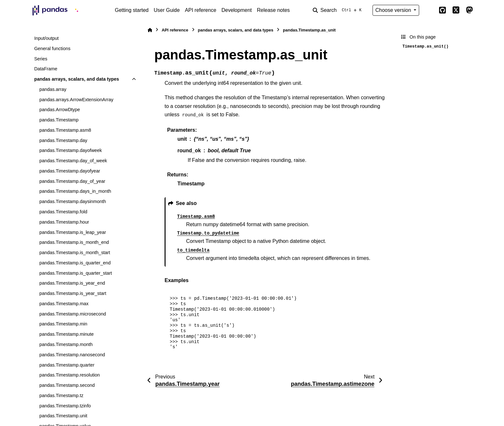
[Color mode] (429, 10)
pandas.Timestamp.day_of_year (72, 181)
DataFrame (46, 69)
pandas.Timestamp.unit (63, 416)
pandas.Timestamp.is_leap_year (72, 232)
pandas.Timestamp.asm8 (65, 130)
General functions (52, 49)
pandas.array (53, 89)
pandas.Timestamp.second (67, 385)
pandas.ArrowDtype (59, 110)
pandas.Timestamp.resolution (69, 375)
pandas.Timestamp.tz (61, 395)
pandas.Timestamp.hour (64, 222)
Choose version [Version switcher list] (394, 10)
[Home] (150, 30)
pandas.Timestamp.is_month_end (74, 242)
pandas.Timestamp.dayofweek (71, 150)
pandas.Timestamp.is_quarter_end (75, 263)
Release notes (273, 10)
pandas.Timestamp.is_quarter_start (76, 273)
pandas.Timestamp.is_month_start (75, 253)
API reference (201, 10)
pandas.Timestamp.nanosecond (72, 355)
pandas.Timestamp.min (63, 324)
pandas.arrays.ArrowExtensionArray (76, 100)
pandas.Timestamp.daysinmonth (72, 201)
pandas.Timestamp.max (64, 304)
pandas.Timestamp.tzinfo (65, 406)
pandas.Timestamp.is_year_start (73, 293)
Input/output (46, 38)
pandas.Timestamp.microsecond (72, 314)
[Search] (338, 10)
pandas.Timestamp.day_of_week (73, 161)
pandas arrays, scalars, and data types (76, 79)
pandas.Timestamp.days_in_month (75, 191)
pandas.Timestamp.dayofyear (70, 171)
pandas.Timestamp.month (66, 344)
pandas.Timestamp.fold (63, 212)
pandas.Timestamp (59, 120)
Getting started (132, 10)
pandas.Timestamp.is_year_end (72, 283)
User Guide (167, 10)
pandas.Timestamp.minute (66, 334)
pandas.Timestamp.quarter (67, 365)
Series (41, 59)
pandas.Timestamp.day (63, 140)
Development (237, 10)
